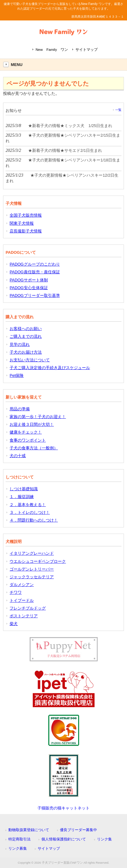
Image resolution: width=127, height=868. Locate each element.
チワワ (16, 592)
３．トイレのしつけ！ (30, 512)
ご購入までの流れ (26, 336)
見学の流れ (20, 344)
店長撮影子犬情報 (26, 231)
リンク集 (104, 839)
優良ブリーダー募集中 (78, 830)
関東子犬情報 (22, 223)
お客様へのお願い (26, 329)
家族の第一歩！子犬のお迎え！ (38, 417)
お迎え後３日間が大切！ (32, 424)
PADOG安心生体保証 (29, 288)
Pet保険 (17, 375)
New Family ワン (52, 50)
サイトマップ (87, 50)
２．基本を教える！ (28, 505)
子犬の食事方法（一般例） (34, 448)
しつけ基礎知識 (24, 489)
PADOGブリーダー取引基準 (35, 295)
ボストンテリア (24, 616)
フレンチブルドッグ (28, 608)
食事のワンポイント (28, 440)
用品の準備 (20, 409)
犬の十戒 (18, 456)
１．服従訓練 (22, 497)
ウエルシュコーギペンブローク (38, 561)
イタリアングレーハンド (32, 553)
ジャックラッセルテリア (32, 577)
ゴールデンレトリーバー (32, 569)
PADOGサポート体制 (29, 280)
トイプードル (22, 600)
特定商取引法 (19, 839)
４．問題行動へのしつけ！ (34, 520)
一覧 (118, 110)
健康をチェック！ (26, 432)
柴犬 (14, 624)
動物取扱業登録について (29, 830)
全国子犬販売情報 (26, 215)
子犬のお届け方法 (26, 352)
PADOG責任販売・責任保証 (35, 272)
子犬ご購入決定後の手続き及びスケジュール (50, 368)
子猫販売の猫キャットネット (63, 808)
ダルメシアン (22, 585)
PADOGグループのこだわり (35, 264)
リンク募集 (18, 848)
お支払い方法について (30, 360)
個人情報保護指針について (64, 839)
